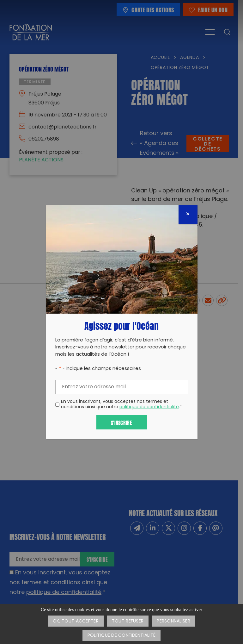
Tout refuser (128, 621)
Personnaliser (173, 621)
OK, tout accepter (76, 621)
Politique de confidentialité (122, 636)
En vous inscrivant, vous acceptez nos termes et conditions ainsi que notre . (121, 405)
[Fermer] (188, 215)
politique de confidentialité (149, 407)
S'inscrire (121, 422)
